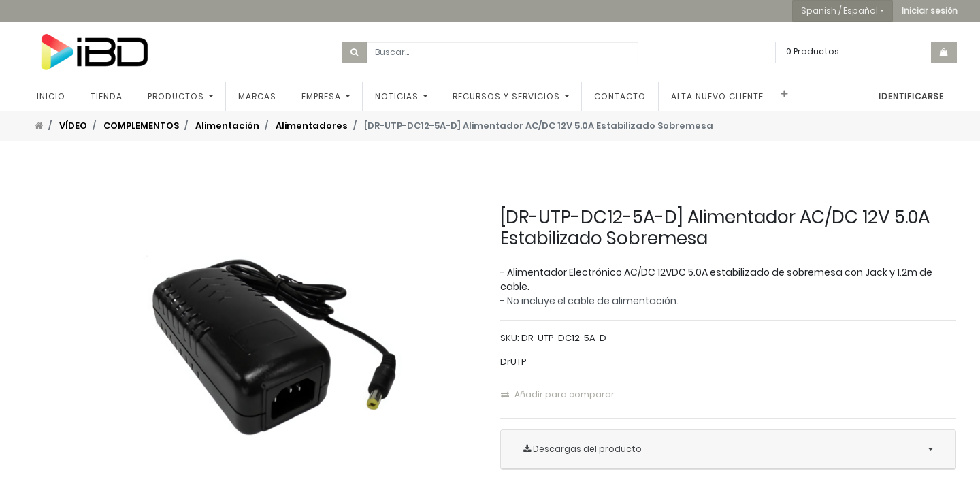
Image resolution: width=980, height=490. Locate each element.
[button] (930, 11)
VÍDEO (73, 126)
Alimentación (227, 126)
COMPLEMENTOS (141, 126)
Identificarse (911, 96)
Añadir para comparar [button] (558, 394)
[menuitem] (51, 97)
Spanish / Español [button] (839, 11)
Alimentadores (312, 126)
